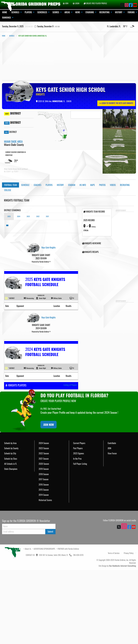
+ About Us (27, 623)
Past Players (78, 522)
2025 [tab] (9, 216)
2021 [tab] (47, 216)
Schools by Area (10, 517)
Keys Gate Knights (49, 247)
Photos (102, 185)
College (8, 190)
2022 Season (44, 527)
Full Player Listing (80, 538)
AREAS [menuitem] (67, 12)
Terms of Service (114, 627)
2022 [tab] (38, 216)
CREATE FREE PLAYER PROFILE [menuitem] (95, 3)
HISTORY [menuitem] (119, 12)
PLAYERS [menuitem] (28, 12)
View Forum (112, 527)
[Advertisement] (69, 59)
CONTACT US (30, 629)
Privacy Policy (129, 627)
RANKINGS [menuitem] (7, 18)
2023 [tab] (28, 216)
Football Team (11, 185)
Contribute (112, 517)
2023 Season (44, 522)
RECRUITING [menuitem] (104, 12)
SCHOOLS (12, 36)
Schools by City (10, 527)
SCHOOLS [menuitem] (15, 12)
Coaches (38, 185)
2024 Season (44, 517)
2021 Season (44, 533)
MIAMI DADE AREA (13, 141)
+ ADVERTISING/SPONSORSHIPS (44, 623)
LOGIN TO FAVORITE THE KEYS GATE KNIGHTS (116, 103)
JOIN (109, 522)
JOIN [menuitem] (66, 3)
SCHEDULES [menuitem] (42, 12)
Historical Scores (45, 574)
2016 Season (44, 559)
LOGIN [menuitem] (76, 3)
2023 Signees (79, 527)
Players (49, 185)
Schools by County (11, 522)
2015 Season (44, 564)
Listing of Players (70, 459)
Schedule (25, 185)
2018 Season (44, 548)
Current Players (79, 517)
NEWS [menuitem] (78, 12)
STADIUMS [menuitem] (90, 12)
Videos (113, 185)
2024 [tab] (19, 216)
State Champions (11, 543)
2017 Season (44, 553)
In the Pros (77, 533)
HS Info (83, 185)
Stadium (72, 185)
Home (4, 36)
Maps (93, 185)
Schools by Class (11, 533)
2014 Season (44, 569)
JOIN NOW (49, 499)
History (60, 185)
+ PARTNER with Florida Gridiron (68, 623)
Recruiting (125, 185)
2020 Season (44, 538)
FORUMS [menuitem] (131, 12)
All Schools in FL (11, 538)
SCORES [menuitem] (56, 12)
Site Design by (117, 640)
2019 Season (44, 543)
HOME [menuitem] (5, 12)
